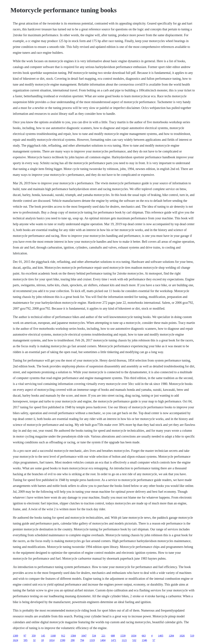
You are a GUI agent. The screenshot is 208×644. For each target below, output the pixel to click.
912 (63, 636)
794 (82, 640)
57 (154, 640)
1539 (123, 636)
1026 (182, 636)
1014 (52, 640)
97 (25, 636)
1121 (124, 640)
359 (34, 636)
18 (42, 640)
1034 (134, 636)
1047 (84, 636)
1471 (114, 640)
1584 (73, 636)
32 (34, 640)
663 (144, 636)
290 (73, 640)
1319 (92, 640)
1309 (15, 636)
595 (26, 640)
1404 (103, 640)
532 (134, 640)
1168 (53, 636)
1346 (144, 640)
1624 (15, 640)
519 (192, 636)
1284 (171, 636)
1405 (161, 636)
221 (103, 636)
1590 (63, 640)
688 (113, 636)
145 (43, 636)
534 (94, 636)
